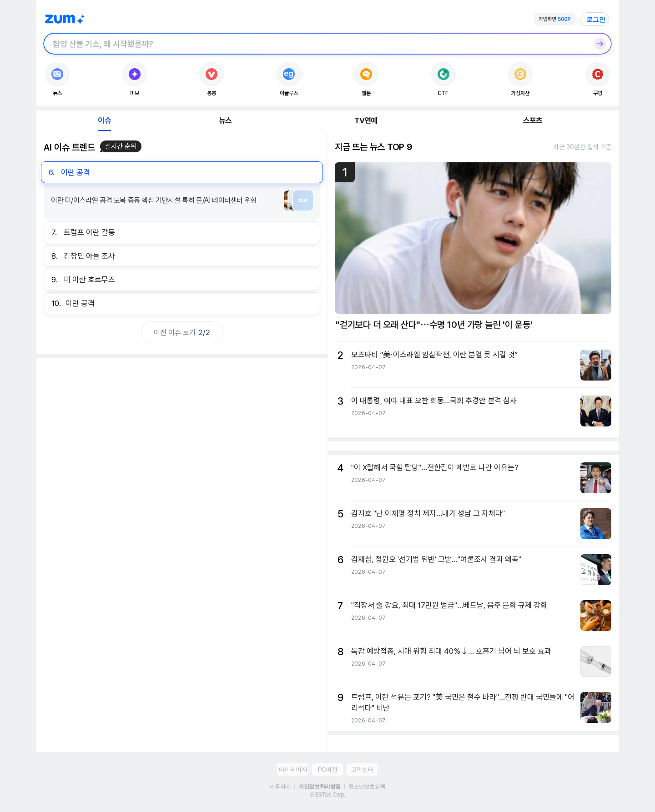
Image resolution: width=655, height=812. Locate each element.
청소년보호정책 (367, 787)
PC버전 (327, 769)
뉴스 (225, 120)
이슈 (104, 120)
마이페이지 (293, 769)
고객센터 (362, 769)
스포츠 (533, 120)
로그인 (596, 20)
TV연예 (366, 120)
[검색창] (316, 44)
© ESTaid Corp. (327, 795)
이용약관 (280, 787)
